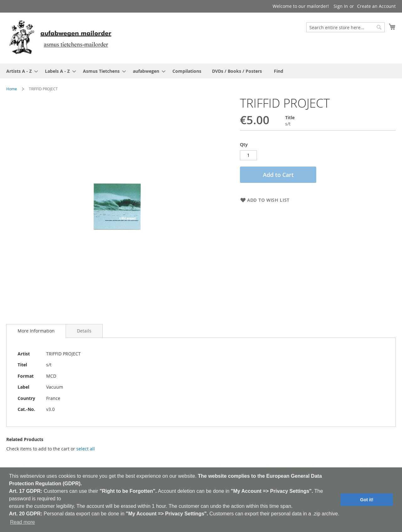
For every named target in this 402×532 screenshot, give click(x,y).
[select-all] (86, 449)
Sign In (341, 6)
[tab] (36, 331)
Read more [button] (22, 522)
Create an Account (376, 6)
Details (84, 331)
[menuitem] (20, 71)
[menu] (201, 71)
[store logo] (60, 38)
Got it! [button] (367, 500)
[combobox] (345, 27)
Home (12, 89)
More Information (36, 331)
